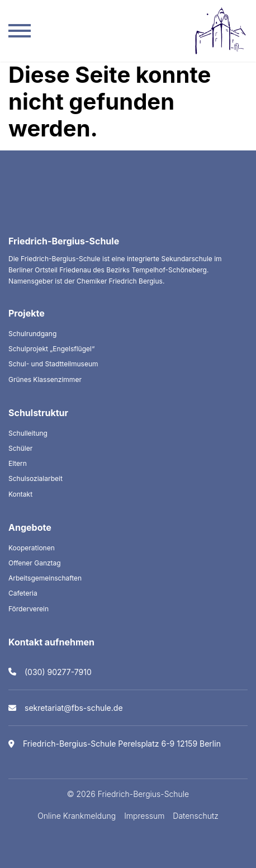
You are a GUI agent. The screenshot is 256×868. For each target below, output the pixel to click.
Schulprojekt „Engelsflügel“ (51, 349)
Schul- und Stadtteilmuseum (53, 364)
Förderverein (29, 609)
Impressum (144, 816)
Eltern (18, 463)
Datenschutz (196, 816)
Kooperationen (32, 548)
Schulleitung (28, 433)
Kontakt (20, 494)
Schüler (20, 448)
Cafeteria (23, 593)
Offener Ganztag (35, 563)
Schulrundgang (32, 334)
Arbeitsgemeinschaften (45, 578)
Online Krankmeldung (77, 816)
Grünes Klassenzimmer (45, 379)
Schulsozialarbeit (35, 478)
